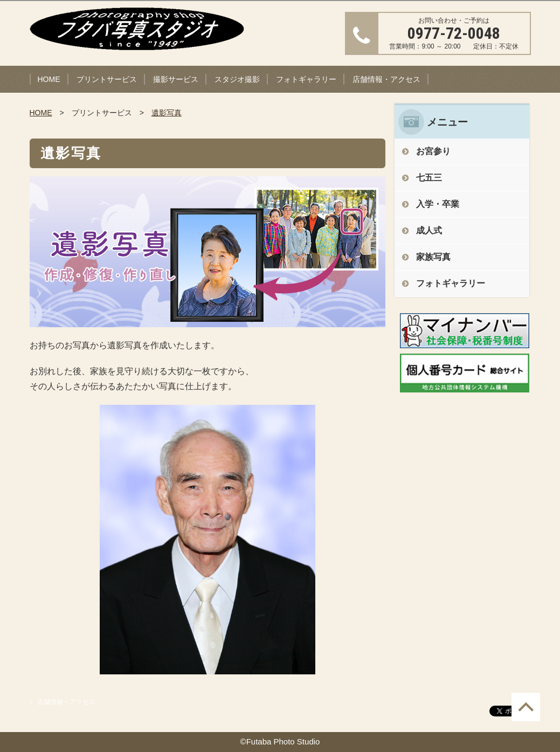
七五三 (429, 178)
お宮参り (433, 151)
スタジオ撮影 (237, 79)
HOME (49, 79)
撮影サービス (176, 79)
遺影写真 (167, 113)
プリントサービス (107, 79)
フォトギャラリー (306, 79)
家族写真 (433, 257)
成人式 (429, 230)
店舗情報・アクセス (386, 79)
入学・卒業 (438, 204)
